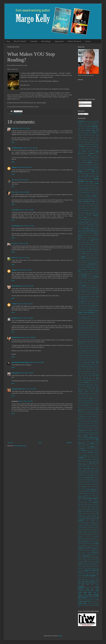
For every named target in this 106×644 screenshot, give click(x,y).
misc (97, 379)
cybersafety (86, 228)
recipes (88, 450)
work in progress (90, 576)
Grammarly (80, 279)
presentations (81, 431)
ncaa (95, 397)
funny (79, 271)
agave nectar (90, 132)
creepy (97, 223)
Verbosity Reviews (91, 560)
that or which (87, 515)
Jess (13, 180)
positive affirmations (92, 425)
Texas (97, 513)
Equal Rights (89, 252)
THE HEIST (86, 529)
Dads (90, 228)
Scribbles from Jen (95, 468)
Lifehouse (89, 352)
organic (86, 413)
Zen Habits (87, 605)
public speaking (83, 436)
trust (98, 549)
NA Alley (84, 388)
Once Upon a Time (82, 407)
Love (82, 359)
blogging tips (87, 171)
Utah (79, 558)
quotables (80, 443)
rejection (91, 452)
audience (94, 150)
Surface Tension (81, 504)
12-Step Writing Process (90, 121)
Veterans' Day (81, 561)
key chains (80, 338)
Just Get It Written (95, 329)
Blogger (60, 636)
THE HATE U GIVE (93, 527)
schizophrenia (81, 468)
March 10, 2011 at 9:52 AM (26, 286)
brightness (97, 189)
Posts (81, 103)
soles (79, 485)
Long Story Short (95, 357)
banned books (88, 157)
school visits (87, 468)
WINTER (80, 574)
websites (80, 567)
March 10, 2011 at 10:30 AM (28, 337)
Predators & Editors (88, 429)
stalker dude (86, 493)
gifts (95, 273)
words (83, 576)
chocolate (91, 205)
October (91, 404)
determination (96, 235)
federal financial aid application (90, 259)
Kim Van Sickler (82, 339)
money (84, 381)
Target (83, 509)
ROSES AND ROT (84, 460)
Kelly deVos (96, 334)
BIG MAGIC (83, 166)
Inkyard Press (85, 311)
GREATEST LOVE (82, 280)
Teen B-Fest (93, 509)
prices (94, 431)
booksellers (80, 185)
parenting (80, 418)
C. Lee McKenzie (86, 194)
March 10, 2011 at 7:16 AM (21, 244)
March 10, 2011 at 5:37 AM (30, 148)
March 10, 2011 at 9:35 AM (24, 270)
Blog (8, 41)
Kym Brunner (81, 343)
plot (86, 423)
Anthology (94, 143)
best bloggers (88, 162)
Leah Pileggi (92, 347)
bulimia (88, 192)
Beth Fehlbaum (83, 164)
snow (96, 483)
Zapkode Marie (81, 605)
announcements (88, 143)
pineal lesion (83, 422)
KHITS (85, 338)
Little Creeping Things (87, 355)
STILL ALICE (81, 499)
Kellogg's (85, 334)
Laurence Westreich (90, 345)
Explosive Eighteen (90, 255)
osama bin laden (95, 413)
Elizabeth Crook (85, 248)
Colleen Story (89, 212)
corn (94, 219)
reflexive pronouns (84, 452)
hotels (79, 295)
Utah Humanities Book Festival (87, 558)
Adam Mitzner (81, 130)
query (97, 439)
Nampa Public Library (93, 388)
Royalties (97, 460)
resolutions (89, 456)
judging (79, 329)
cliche (96, 210)
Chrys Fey (88, 209)
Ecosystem (97, 241)
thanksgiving (81, 515)
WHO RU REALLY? (83, 572)
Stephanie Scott (95, 495)
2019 (96, 121)
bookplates (92, 184)
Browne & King (95, 191)
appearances (82, 146)
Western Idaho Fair (92, 568)
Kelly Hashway (81, 336)
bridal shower (91, 189)
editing (84, 243)
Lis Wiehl (80, 354)
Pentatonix (88, 420)
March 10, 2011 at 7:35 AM (22, 258)
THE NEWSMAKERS (87, 535)
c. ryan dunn (93, 194)
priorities (82, 432)
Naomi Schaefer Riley (90, 390)
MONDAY (80, 381)
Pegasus (84, 420)
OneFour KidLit (91, 407)
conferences (96, 216)
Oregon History (95, 411)
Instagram (97, 313)
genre (86, 273)
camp (84, 196)
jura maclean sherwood (86, 329)
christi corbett (81, 207)
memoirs (92, 373)
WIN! (98, 572)
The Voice (90, 542)
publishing (86, 438)
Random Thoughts (86, 447)
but (90, 192)
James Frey (85, 318)
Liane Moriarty (96, 350)
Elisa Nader (81, 246)
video (86, 561)
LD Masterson (81, 347)
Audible (91, 150)
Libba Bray (80, 352)
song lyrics (84, 486)
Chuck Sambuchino (95, 209)
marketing (80, 366)
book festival (92, 177)
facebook (97, 255)
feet (98, 259)
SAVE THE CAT (94, 463)
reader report (87, 449)
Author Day (91, 152)
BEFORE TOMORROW (87, 161)
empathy (95, 250)
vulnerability (90, 563)
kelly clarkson (90, 334)
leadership (87, 347)
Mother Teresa (89, 381)
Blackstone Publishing (82, 170)
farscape (88, 257)
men (95, 373)
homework (85, 293)
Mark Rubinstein (95, 364)
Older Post (69, 443)
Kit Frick (84, 341)
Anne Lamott (81, 143)
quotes (93, 443)
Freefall (89, 268)
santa (98, 461)
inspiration (91, 313)
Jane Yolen (86, 320)
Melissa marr (81, 373)
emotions (91, 250)
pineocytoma (88, 422)
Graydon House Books (88, 279)
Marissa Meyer (88, 364)
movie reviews (93, 382)
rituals (89, 458)
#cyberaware (81, 121)
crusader (92, 227)
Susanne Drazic (87, 506)
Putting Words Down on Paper (89, 440)
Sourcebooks (90, 488)
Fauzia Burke (92, 257)
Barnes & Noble (95, 157)
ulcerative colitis (85, 552)
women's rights (93, 574)
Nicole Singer (81, 402)
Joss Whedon (96, 327)
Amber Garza (86, 137)
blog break (97, 170)
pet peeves (93, 420)
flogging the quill (90, 266)
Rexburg (85, 458)
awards (90, 155)
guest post (84, 282)
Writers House (85, 585)
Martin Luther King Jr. (88, 366)
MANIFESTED (87, 363)
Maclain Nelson (86, 361)
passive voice (92, 418)
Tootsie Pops (81, 549)
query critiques (81, 441)
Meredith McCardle (17, 148)
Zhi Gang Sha (92, 605)
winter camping (86, 574)
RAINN (87, 445)
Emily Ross (80, 250)
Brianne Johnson (84, 189)
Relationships (96, 452)
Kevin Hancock (95, 336)
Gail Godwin (85, 271)
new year (83, 400)
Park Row (85, 418)
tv (90, 551)
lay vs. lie (97, 345)
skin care (92, 483)
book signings (89, 181)
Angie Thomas (84, 141)
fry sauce (88, 269)
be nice (84, 159)
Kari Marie (15, 318)
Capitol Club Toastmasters (93, 198)
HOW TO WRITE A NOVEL (92, 298)
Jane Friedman (96, 318)
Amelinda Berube (95, 137)
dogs (79, 239)
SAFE (82, 461)
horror (97, 293)
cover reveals (81, 223)
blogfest (80, 171)
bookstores (91, 185)
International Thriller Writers (84, 314)
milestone (80, 379)
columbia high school (90, 214)
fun (98, 269)
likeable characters (95, 352)
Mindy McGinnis (87, 379)
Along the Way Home (94, 136)
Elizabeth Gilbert (92, 248)
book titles (96, 182)
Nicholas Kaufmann (90, 400)
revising (80, 458)
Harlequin (89, 286)
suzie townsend (81, 508)
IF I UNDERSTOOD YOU (93, 307)
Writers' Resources (74, 41)
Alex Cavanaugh (84, 134)
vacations (97, 558)
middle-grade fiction (87, 377)
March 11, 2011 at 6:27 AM (29, 389)
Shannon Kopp (96, 476)
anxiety (88, 145)
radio (83, 445)
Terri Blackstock (85, 513)
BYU (81, 194)
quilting (97, 441)
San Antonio (94, 461)
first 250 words (86, 262)
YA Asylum (86, 600)
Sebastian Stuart (86, 470)
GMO (89, 275)
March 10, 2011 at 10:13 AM (25, 304)
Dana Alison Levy (95, 228)
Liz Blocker (85, 357)
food (79, 268)
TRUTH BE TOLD (82, 551)
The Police (86, 536)
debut (86, 235)
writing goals (89, 589)
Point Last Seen (95, 423)
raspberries (97, 447)
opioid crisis (84, 411)
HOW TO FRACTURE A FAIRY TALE (90, 295)
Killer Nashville (90, 338)
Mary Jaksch (96, 366)
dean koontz (93, 232)
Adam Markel (96, 128)
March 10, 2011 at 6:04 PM (26, 373)
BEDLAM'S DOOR (95, 159)
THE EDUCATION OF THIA (88, 518)
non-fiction (89, 402)
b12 (98, 155)
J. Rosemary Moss (17, 389)
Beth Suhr (89, 164)
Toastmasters (89, 547)
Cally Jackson (15, 210)
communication (81, 216)
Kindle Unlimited (95, 339)
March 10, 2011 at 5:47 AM (24, 167)
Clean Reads (92, 210)
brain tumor (92, 187)
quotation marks (87, 443)
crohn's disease (81, 227)
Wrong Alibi (90, 598)
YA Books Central (93, 600)
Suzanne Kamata (95, 506)
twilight (93, 551)
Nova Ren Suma (85, 404)
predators (80, 429)
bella (95, 161)
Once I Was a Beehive (94, 406)
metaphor (80, 377)
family (83, 257)
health (94, 288)
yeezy (95, 602)
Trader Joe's (89, 549)
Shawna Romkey (90, 477)
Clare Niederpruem (85, 210)
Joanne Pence (81, 325)
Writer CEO (88, 579)
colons (97, 212)
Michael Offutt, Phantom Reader (21, 362)
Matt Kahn (94, 368)
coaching (83, 212)
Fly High (97, 266)
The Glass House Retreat (83, 527)
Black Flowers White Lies (87, 168)
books (97, 183)
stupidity (90, 502)
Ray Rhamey (81, 449)
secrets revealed (95, 470)
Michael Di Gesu (16, 337)
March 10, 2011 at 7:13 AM (27, 226)
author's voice (86, 153)
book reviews (15, 114)
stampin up (91, 493)
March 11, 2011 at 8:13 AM (26, 401)
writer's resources (91, 583)
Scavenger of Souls (90, 467)
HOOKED (93, 293)
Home (40, 443)
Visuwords (93, 561)
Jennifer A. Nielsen (94, 322)
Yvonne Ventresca (95, 603)
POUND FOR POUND (87, 427)
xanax (95, 598)
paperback (90, 416)
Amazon (80, 137)
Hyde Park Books (82, 300)
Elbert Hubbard (96, 244)
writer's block (81, 581)
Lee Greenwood (91, 348)
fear (83, 259)
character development (84, 201)
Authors (92, 153)
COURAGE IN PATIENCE (93, 221)
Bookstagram (86, 185)
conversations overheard (84, 219)
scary (83, 467)
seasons (80, 470)
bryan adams (81, 192)
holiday (97, 291)
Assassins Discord (90, 148)
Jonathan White (92, 325)
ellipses (97, 248)
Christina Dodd (90, 207)
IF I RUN (84, 307)
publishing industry (94, 438)
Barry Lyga (80, 159)
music (85, 386)
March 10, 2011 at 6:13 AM (21, 180)
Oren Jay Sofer (81, 413)
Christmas (96, 207)
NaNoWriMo (81, 390)
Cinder (79, 210)
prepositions (96, 429)
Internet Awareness (95, 314)
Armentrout (88, 146)
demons (90, 235)
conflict (80, 218)
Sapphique (80, 463)
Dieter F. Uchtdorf (86, 237)
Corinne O (14, 304)
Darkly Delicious (91, 230)
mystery (88, 386)
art (91, 146)
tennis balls (96, 511)
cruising (87, 227)
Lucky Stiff (86, 359)
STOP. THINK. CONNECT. (92, 499)
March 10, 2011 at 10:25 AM (26, 318)
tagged (94, 508)
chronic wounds (81, 209)
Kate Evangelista (84, 332)
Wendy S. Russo (84, 568)
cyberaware (80, 228)
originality (90, 413)
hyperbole (87, 300)
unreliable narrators (94, 556)
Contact (88, 41)
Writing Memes (91, 591)
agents (94, 132)
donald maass (95, 239)
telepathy (91, 511)
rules (79, 461)
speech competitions (91, 490)
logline (89, 357)
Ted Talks (87, 509)
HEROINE (94, 289)
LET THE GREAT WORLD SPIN (85, 350)
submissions (96, 502)
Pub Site (97, 434)
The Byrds (94, 515)
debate (84, 234)
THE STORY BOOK (83, 542)
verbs (98, 560)
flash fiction (86, 264)
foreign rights (83, 268)
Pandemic (82, 416)
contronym (97, 218)
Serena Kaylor (81, 476)
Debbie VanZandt (90, 234)
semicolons (87, 474)
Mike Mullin (96, 377)
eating (92, 241)
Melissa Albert (89, 372)
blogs (93, 171)
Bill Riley (89, 166)
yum (89, 603)
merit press (96, 375)
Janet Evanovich (92, 320)
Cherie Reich (15, 286)
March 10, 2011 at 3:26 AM (23, 128)
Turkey (88, 551)
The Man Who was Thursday (89, 531)
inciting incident (85, 309)
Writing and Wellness (89, 587)
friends (84, 269)
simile (86, 481)
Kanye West (80, 331)
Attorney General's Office (83, 150)
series (85, 476)
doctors (97, 237)
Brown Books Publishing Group (85, 191)
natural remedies (89, 397)
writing (81, 587)
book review (91, 179)
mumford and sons (85, 384)
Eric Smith (94, 252)
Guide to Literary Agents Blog (93, 282)
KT (13, 244)
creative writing (92, 223)
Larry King (93, 343)
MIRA (94, 379)
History (93, 291)
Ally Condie (85, 136)
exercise (83, 255)
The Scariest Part (93, 538)
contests (85, 217)
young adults (82, 603)
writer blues (81, 579)
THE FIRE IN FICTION (89, 524)
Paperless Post (96, 416)
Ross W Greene (92, 460)
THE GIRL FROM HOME (93, 526)
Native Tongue (81, 397)
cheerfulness (88, 203)
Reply (13, 142)
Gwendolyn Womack (82, 284)
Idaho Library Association (90, 304)
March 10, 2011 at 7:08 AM (27, 210)
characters (93, 201)
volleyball (80, 563)
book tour (80, 184)
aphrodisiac (92, 145)
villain (89, 561)
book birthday (85, 175)
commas (97, 214)
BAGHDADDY (81, 157)
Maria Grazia (81, 364)
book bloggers (93, 175)
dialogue (80, 237)
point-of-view (81, 425)
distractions (93, 237)
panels (86, 416)
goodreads (84, 277)
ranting (20, 114)
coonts (91, 219)
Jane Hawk (80, 320)
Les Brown (96, 348)
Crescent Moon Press (82, 225)
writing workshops (93, 594)
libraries (85, 352)
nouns (79, 404)
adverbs (85, 132)
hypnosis (92, 300)
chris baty (96, 205)
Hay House (90, 288)
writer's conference (90, 581)
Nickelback (96, 400)
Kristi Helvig (96, 341)
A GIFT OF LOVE (86, 123)
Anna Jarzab (96, 141)
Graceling (90, 277)
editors (94, 243)
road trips (93, 458)
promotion (92, 432)
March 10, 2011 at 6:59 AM (22, 192)
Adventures (80, 132)
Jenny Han (86, 323)
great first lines (96, 279)
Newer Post (11, 443)
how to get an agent (83, 296)
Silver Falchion (81, 481)
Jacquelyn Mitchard (91, 316)
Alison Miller (92, 134)
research (84, 456)
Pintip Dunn (94, 422)
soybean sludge (81, 490)
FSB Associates (94, 269)
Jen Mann (87, 322)
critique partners (91, 225)
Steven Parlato (96, 497)
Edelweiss (80, 243)
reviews (97, 456)
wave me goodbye (85, 565)
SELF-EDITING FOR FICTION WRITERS (88, 472)
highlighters (88, 291)
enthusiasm (84, 252)
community (88, 216)
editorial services (89, 243)
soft (98, 483)
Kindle (89, 339)
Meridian (90, 375)
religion (92, 454)
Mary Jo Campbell (82, 368)
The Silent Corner (95, 540)
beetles (79, 161)
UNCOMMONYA (95, 552)
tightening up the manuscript (89, 545)
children (87, 205)
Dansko (79, 230)
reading (84, 450)
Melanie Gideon (81, 372)
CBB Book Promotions (88, 200)
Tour (85, 549)
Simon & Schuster (92, 481)
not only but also (95, 402)
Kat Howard (94, 331)
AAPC (82, 128)
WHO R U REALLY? (92, 570)
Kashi (90, 331)
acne (85, 128)
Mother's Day (96, 381)
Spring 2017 (88, 492)
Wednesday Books (90, 567)
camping (94, 196)
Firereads (80, 262)
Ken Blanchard (88, 336)
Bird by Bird (94, 166)
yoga (98, 602)
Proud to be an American (83, 434)
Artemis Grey (96, 146)
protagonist (96, 432)
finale (94, 261)
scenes (97, 467)
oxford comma (85, 415)
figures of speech (89, 261)
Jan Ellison (90, 318)
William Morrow (92, 572)
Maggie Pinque (92, 361)
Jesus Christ (96, 323)
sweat (86, 508)
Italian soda (80, 316)
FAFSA (79, 257)
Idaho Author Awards (89, 302)
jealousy (83, 322)
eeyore (79, 244)
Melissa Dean (15, 373)
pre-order (97, 427)
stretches (85, 502)
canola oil (84, 198)
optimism (90, 411)
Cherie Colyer (81, 205)
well (79, 568)
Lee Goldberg (84, 348)
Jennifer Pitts (81, 323)
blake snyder (91, 170)
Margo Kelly (95, 363)
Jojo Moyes (86, 325)
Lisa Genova (92, 354)
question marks (90, 441)
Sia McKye (96, 479)
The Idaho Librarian (93, 529)
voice (97, 561)
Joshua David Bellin (87, 327)
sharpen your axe (82, 477)
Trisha (13, 128)
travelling (94, 549)
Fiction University (82, 261)
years (92, 602)
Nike (85, 402)
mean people (88, 370)
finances (97, 261)
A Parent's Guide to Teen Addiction (90, 125)
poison (86, 425)
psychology (92, 434)
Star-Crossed (96, 493)
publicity (91, 436)
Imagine (80, 309)
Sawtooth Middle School (84, 465)
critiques (97, 225)
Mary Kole (89, 368)
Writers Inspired (95, 585)
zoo (79, 607)
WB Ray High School (94, 565)
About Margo (46, 41)
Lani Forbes (88, 343)
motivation (86, 382)
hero (91, 289)
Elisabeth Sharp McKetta (90, 246)
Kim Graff (96, 338)
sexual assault (90, 476)
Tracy (13, 192)
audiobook (84, 152)
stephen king (81, 497)
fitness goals (80, 264)
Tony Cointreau (96, 547)
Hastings (82, 288)
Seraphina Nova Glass (94, 474)
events (84, 253)
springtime (93, 492)
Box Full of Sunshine (85, 187)
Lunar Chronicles (92, 359)
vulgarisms (85, 563)
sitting (88, 483)
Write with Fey (95, 578)
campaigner (89, 196)
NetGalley (91, 399)
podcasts (89, 423)
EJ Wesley (89, 244)
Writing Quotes (87, 593)
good (79, 277)
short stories (90, 479)
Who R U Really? (20, 41)
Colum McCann (81, 214)
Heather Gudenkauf (85, 289)
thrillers (97, 543)
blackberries (96, 168)
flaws (98, 264)
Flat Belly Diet (92, 264)
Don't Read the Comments (86, 239)
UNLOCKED (86, 556)
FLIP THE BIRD (82, 266)
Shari (13, 258)
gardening (91, 271)
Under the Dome (82, 554)
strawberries (80, 502)
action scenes (89, 128)
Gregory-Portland (92, 280)
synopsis (90, 508)
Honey (89, 293)
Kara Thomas (86, 331)
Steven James (89, 497)
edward (97, 243)
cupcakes (97, 227)
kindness (80, 341)
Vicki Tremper (16, 226)
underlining (89, 554)
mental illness (84, 375)
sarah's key (86, 463)
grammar (96, 277)
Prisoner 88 (87, 432)
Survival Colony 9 (89, 504)
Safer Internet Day (87, 461)
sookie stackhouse (91, 486)
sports (84, 492)
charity (97, 201)
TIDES (79, 545)
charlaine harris (81, 203)
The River (86, 538)
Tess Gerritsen (92, 513)
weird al (97, 567)
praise (93, 427)
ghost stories (91, 273)
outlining (80, 415)
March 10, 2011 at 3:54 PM (37, 362)
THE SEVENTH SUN (86, 540)
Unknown (14, 167)
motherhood (80, 382)
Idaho (83, 302)
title (85, 547)
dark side (84, 230)
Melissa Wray (87, 373)
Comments (82, 106)
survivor (94, 504)
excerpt (92, 253)
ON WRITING (84, 406)
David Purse (86, 232)
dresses (88, 241)
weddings (84, 567)
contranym (91, 218)
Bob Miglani (91, 173)
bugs (85, 192)
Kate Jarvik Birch (92, 332)
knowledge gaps (90, 341)
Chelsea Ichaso (95, 203)
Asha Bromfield (81, 148)
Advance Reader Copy (92, 130)
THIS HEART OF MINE (89, 543)
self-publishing (81, 474)
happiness (84, 286)
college (94, 212)
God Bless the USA (95, 275)
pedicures (80, 420)
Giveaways (84, 275)
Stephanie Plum (87, 495)
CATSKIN (80, 200)
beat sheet (88, 159)
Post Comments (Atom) (20, 446)
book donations (85, 177)
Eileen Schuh (84, 244)
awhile (94, 155)
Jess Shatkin (91, 323)
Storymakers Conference (93, 501)
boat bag (86, 173)
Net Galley (85, 399)
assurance (97, 148)
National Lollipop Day (85, 395)
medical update (95, 370)
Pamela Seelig (91, 415)
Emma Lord (86, 250)
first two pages (95, 262)
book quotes (85, 179)
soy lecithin (96, 488)
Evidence (88, 253)
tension (80, 513)
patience (97, 418)
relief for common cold (84, 454)
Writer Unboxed (95, 579)
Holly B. (80, 293)
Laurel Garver (83, 345)
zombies (97, 605)
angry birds (91, 141)
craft (87, 223)
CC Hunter (96, 200)
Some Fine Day (83, 485)
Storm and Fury (82, 501)
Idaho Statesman (89, 305)
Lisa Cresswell (86, 354)
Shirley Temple (84, 479)
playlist (83, 423)
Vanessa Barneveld (82, 560)
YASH (89, 601)
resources (93, 456)
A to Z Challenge (92, 127)
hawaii (86, 288)
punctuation (80, 440)
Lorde (79, 359)
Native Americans (95, 395)
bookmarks (86, 184)
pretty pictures (89, 431)
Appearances (59, 41)
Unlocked (34, 41)
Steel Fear (80, 495)
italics (85, 316)
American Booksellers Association (86, 139)
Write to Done (88, 578)
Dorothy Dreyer (82, 241)
